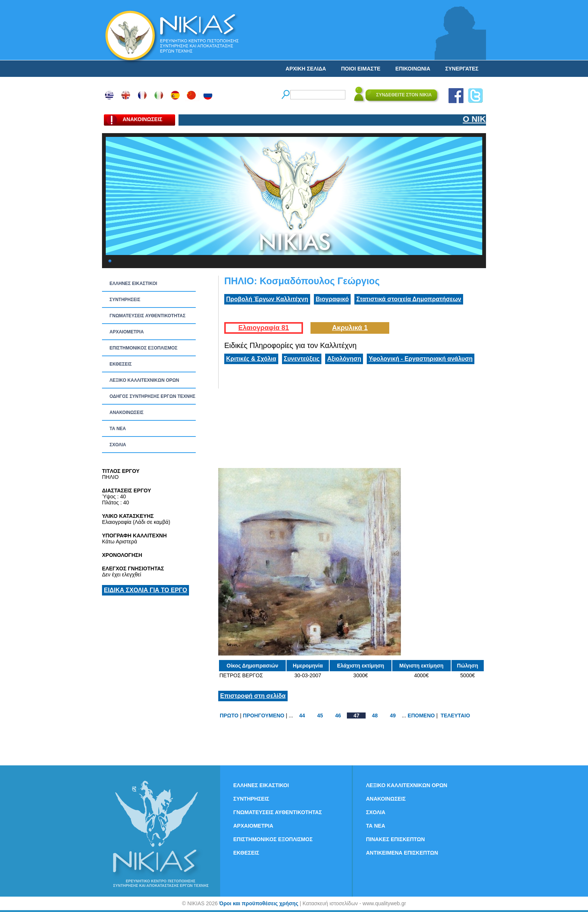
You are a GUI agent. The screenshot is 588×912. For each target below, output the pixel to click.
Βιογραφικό (332, 299)
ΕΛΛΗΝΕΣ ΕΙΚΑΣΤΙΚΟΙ (133, 283)
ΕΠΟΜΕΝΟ (421, 715)
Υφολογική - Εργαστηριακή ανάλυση (421, 359)
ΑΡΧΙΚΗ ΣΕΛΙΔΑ (306, 69)
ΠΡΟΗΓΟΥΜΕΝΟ (264, 715)
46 (338, 715)
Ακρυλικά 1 (350, 328)
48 (375, 715)
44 (302, 715)
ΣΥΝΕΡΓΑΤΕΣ (462, 69)
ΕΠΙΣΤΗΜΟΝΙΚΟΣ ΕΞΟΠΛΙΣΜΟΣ (143, 348)
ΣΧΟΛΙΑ (118, 445)
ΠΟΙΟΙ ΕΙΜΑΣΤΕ (361, 69)
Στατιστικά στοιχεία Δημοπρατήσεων (409, 299)
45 (320, 715)
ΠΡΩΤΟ (229, 715)
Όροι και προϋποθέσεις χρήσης (259, 903)
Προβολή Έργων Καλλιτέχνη (267, 299)
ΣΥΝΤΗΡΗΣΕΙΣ (125, 300)
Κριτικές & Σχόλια (251, 359)
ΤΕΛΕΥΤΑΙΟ (455, 715)
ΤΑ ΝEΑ (118, 429)
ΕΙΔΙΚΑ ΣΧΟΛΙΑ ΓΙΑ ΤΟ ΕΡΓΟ (145, 590)
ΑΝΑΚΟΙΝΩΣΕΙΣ (127, 412)
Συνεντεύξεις (302, 359)
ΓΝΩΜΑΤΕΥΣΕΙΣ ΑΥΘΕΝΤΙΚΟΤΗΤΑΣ (148, 316)
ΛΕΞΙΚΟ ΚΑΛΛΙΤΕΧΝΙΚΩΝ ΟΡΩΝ (144, 380)
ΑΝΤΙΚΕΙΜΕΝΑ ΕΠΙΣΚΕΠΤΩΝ (402, 853)
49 (393, 715)
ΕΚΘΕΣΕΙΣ (121, 364)
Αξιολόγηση (344, 359)
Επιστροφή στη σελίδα (253, 696)
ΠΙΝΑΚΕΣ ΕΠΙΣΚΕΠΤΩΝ (395, 839)
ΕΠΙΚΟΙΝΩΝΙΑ (413, 69)
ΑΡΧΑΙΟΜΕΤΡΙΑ (127, 332)
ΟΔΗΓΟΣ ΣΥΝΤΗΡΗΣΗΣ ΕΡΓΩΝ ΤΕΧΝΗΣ (152, 396)
